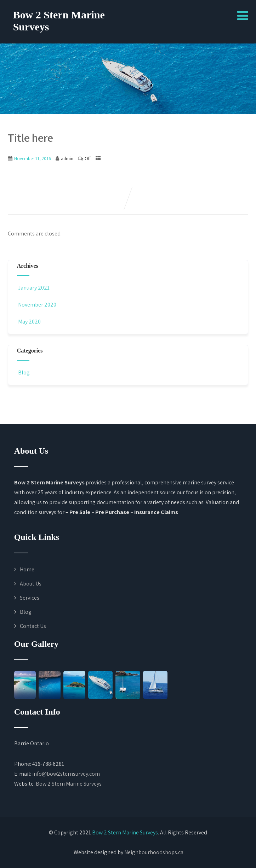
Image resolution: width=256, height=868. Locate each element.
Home (27, 569)
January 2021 (34, 288)
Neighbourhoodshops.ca (154, 852)
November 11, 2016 (33, 159)
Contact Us (33, 626)
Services (30, 598)
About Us (31, 584)
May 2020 (29, 322)
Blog (23, 372)
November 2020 (37, 305)
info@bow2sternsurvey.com (66, 774)
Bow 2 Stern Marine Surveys (69, 784)
